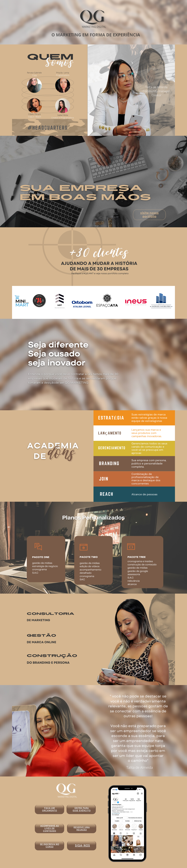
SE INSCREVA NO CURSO (50, 846)
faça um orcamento (50, 809)
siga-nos (83, 846)
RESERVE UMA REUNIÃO (82, 829)
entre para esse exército (82, 809)
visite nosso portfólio (149, 215)
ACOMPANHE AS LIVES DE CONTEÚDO (50, 828)
